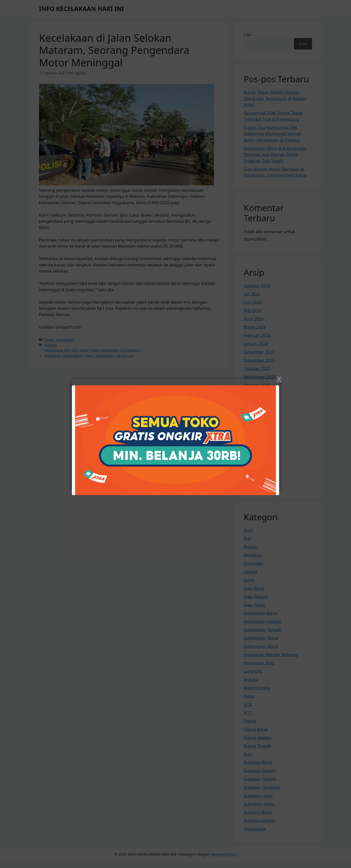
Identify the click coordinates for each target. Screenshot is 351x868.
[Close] (175, 434)
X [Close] (279, 379)
